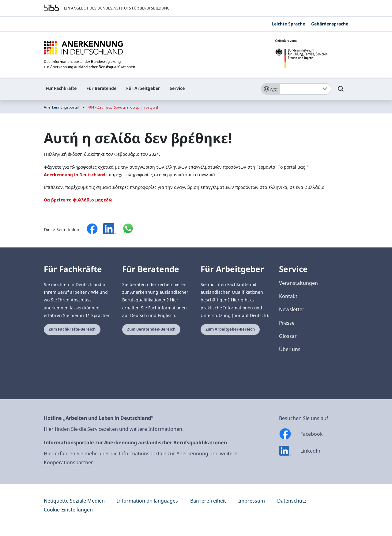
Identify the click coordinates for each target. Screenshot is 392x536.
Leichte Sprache (288, 24)
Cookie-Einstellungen (68, 510)
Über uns (290, 349)
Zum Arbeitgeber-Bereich (230, 329)
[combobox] (305, 89)
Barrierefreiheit (208, 501)
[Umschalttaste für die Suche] (341, 92)
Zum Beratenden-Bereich (151, 329)
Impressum (252, 501)
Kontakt (288, 296)
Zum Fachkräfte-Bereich (72, 329)
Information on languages (147, 501)
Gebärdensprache (330, 24)
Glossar (288, 336)
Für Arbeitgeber (143, 88)
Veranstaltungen (298, 283)
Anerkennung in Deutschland (75, 175)
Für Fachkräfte (61, 88)
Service (177, 88)
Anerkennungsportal (61, 107)
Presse (287, 323)
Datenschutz (292, 501)
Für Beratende (101, 88)
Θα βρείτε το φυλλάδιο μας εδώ (78, 200)
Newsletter (292, 309)
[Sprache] (270, 89)
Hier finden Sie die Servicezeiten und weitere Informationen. (114, 429)
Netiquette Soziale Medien (74, 501)
